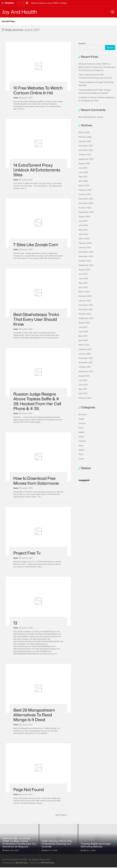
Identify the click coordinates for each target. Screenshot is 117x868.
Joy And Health (19, 12)
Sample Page (8, 21)
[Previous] (19, 3)
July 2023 (83, 274)
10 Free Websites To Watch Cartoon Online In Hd (38, 90)
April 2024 (83, 234)
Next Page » (61, 815)
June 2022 (83, 332)
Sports (82, 450)
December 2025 (86, 146)
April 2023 (83, 287)
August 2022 (84, 323)
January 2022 (85, 354)
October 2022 (85, 314)
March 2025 (84, 186)
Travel (81, 459)
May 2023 (83, 283)
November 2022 (86, 309)
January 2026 (85, 141)
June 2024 (83, 225)
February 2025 (85, 190)
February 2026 (85, 137)
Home (16, 98)
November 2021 (86, 363)
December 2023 (86, 252)
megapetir (84, 480)
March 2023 (84, 292)
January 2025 (85, 194)
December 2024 (86, 199)
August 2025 (84, 163)
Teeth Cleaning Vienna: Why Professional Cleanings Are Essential (57, 844)
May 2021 (83, 389)
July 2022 (83, 327)
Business (83, 414)
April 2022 (83, 340)
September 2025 (86, 159)
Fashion (82, 423)
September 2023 (86, 265)
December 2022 (86, 305)
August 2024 (84, 216)
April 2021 (83, 393)
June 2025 (83, 172)
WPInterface (47, 863)
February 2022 (85, 349)
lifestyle (82, 441)
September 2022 (86, 318)
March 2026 (84, 132)
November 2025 (86, 150)
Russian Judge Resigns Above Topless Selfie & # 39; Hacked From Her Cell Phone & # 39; (37, 401)
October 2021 (85, 367)
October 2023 (85, 261)
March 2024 (84, 239)
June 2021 (83, 385)
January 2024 (85, 247)
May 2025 (83, 177)
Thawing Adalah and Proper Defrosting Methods (96, 845)
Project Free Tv (27, 553)
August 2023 (84, 270)
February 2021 (85, 398)
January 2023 (85, 301)
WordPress (22, 863)
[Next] (23, 3)
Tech (81, 454)
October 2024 (85, 208)
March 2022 (84, 345)
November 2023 (86, 256)
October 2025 (85, 154)
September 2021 (86, 371)
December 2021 (86, 358)
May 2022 (83, 336)
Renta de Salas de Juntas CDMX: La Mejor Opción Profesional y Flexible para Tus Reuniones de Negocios (97, 67)
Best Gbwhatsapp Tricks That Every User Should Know (36, 319)
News (81, 446)
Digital (81, 419)
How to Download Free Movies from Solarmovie (36, 481)
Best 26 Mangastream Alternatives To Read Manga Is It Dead (34, 715)
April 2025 (83, 181)
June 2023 (83, 278)
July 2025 (83, 168)
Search (82, 43)
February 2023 (85, 296)
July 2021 (83, 380)
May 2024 (83, 230)
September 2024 (86, 212)
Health (81, 432)
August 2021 (84, 376)
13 (15, 623)
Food (81, 428)
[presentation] (114, 841)
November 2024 (86, 203)
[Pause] (27, 3)
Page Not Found (29, 789)
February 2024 (85, 243)
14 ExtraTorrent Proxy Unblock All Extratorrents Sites (37, 170)
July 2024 (83, 221)
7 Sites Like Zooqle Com (36, 245)
